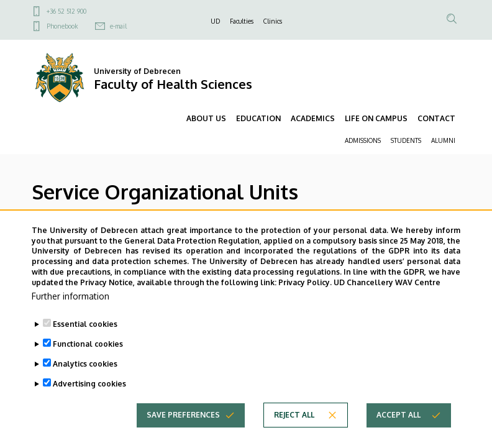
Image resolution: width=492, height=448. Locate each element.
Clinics (273, 21)
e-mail (118, 26)
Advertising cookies (89, 402)
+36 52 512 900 (66, 11)
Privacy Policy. (305, 301)
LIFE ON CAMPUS (376, 118)
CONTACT (436, 118)
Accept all (399, 433)
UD (215, 21)
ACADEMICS (313, 118)
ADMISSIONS (363, 140)
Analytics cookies (85, 382)
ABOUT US (206, 118)
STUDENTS (406, 140)
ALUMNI (443, 140)
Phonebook (62, 26)
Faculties (242, 21)
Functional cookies (88, 362)
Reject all (294, 433)
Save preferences (183, 433)
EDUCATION (258, 118)
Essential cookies (85, 342)
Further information (71, 314)
